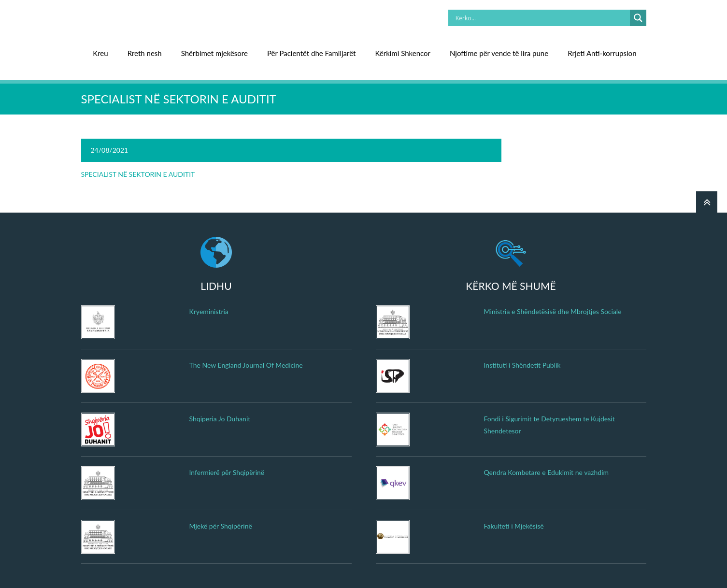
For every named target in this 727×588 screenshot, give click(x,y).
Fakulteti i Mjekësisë (514, 526)
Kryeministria (209, 311)
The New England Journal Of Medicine (246, 365)
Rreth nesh (145, 53)
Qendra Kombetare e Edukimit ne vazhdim (547, 472)
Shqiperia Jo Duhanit (220, 419)
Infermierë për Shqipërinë (227, 472)
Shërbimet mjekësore (214, 53)
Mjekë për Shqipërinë (221, 526)
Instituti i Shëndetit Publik (522, 365)
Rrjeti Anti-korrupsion (602, 53)
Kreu (100, 53)
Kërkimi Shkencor (403, 53)
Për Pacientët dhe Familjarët (311, 53)
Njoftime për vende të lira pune (499, 53)
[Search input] (542, 18)
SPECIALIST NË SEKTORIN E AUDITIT (138, 174)
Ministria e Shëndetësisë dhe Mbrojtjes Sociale (553, 311)
